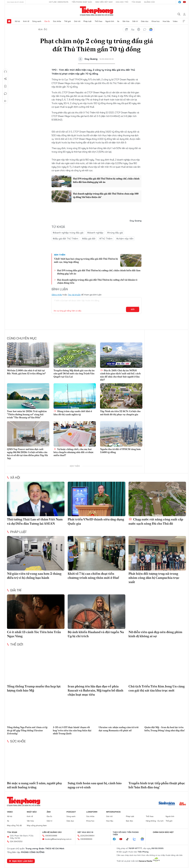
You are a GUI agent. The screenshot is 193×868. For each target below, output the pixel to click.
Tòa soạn (136, 2)
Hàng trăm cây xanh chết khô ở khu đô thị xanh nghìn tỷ (73, 413)
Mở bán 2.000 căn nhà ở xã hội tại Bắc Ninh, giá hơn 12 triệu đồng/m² (26, 372)
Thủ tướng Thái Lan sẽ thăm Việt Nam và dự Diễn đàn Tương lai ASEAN (35, 521)
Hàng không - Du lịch (155, 821)
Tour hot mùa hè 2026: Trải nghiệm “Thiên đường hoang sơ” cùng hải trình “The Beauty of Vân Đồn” (27, 414)
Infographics (113, 812)
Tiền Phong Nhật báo (82, 2)
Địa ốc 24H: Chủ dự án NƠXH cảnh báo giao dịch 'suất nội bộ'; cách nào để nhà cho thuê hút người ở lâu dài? (120, 375)
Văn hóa (126, 21)
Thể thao (98, 21)
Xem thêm (184, 21)
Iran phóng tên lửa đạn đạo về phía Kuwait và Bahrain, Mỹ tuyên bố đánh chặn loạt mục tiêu (96, 690)
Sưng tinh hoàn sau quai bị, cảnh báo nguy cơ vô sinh (95, 785)
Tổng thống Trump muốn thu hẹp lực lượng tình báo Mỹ (34, 688)
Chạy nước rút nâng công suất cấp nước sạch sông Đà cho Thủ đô (156, 521)
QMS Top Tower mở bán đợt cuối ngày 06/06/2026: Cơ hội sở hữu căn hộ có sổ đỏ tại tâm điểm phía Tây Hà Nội (27, 454)
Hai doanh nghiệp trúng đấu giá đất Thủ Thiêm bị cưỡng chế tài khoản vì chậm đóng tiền (97, 281)
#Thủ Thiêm (106, 239)
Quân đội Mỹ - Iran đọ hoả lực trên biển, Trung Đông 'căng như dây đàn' (165, 729)
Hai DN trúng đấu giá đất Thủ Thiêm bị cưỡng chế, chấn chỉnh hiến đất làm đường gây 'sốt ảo (106, 180)
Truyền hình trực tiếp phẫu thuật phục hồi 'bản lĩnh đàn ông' (157, 785)
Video (175, 21)
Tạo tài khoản (74, 295)
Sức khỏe (57, 21)
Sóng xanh (37, 21)
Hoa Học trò (122, 2)
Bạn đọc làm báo (21, 861)
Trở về (5, 101)
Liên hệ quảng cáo (52, 832)
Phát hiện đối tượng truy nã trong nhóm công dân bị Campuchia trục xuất (154, 578)
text (133, 29)
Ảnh (49, 812)
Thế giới (67, 21)
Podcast (71, 812)
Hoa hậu (166, 21)
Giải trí (135, 21)
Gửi (133, 309)
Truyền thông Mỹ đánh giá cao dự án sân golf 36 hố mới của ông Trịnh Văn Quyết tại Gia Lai (74, 373)
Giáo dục (145, 21)
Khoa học (156, 21)
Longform (92, 812)
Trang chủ (9, 21)
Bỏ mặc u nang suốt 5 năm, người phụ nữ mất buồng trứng (34, 785)
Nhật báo (32, 812)
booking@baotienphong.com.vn (58, 839)
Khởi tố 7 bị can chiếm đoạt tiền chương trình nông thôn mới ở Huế (93, 576)
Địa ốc (47, 21)
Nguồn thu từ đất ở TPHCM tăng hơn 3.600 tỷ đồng (120, 451)
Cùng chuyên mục (22, 338)
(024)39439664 (87, 836)
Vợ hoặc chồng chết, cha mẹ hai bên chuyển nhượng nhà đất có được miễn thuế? (74, 452)
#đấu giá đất (89, 239)
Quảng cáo (149, 2)
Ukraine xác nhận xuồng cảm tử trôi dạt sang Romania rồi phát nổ (119, 729)
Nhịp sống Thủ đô (14, 825)
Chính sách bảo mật (163, 832)
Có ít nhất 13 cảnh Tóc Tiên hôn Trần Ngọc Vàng (34, 634)
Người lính (110, 21)
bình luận (145, 29)
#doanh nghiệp (95, 233)
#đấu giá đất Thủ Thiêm (65, 239)
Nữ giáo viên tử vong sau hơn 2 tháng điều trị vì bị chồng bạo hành (34, 576)
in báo (139, 29)
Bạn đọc (130, 821)
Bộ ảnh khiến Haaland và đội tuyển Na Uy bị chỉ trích (96, 634)
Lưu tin (5, 86)
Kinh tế (26, 21)
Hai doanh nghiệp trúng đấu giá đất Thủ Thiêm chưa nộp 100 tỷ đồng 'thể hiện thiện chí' (106, 195)
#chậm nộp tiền (125, 239)
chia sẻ (127, 29)
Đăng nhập (57, 295)
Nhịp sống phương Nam (37, 825)
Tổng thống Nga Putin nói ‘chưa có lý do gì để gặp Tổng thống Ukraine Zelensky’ (27, 730)
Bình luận (5, 94)
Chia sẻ (5, 79)
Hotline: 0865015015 (59, 2)
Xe (118, 21)
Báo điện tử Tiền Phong (97, 11)
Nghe (5, 71)
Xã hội (17, 21)
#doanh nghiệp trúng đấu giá (68, 233)
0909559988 (51, 836)
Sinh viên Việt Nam (104, 2)
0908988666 (86, 839)
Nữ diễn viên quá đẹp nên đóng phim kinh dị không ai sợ (155, 634)
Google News (151, 29)
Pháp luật (88, 21)
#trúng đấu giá (115, 233)
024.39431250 (16, 841)
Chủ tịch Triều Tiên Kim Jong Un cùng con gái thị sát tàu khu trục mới (157, 688)
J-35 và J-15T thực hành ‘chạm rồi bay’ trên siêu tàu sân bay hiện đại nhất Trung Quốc (72, 730)
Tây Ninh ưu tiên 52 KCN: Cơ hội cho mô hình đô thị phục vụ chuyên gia (120, 413)
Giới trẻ (77, 21)
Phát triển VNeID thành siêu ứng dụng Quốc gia (96, 521)
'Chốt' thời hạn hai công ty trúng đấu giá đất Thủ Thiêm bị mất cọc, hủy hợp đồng (86, 260)
